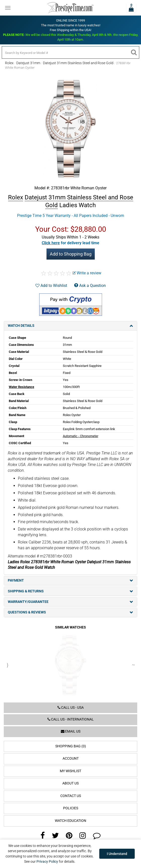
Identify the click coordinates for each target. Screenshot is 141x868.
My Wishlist (70, 771)
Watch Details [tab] (70, 326)
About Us (70, 783)
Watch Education (70, 821)
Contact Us (71, 796)
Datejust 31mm (28, 63)
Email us (71, 731)
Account (71, 759)
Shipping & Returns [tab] (70, 591)
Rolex (9, 63)
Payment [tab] (70, 580)
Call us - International (71, 719)
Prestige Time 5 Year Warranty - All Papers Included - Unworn (71, 216)
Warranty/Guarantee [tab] (70, 602)
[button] (70, 243)
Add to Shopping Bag (71, 254)
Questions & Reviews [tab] (70, 612)
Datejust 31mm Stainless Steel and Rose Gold (78, 63)
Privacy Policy (47, 861)
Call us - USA (71, 708)
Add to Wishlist (51, 286)
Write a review (87, 273)
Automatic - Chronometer (81, 436)
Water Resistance (21, 387)
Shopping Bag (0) (71, 746)
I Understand (117, 854)
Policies (71, 808)
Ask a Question (90, 286)
